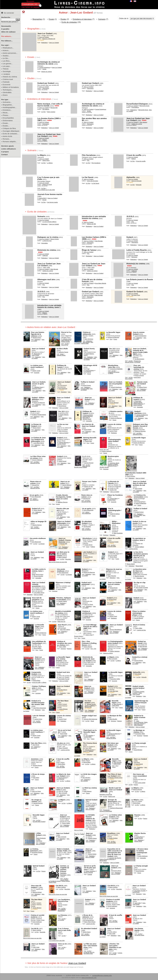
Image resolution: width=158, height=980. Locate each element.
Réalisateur (44, 43)
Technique (106, 535)
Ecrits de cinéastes (69, 22)
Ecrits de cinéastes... (11, 134)
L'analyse (6, 74)
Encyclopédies (8, 118)
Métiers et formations (11, 87)
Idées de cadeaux (8, 32)
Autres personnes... (10, 53)
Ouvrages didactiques (11, 131)
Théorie (6, 69)
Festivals (6, 82)
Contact (4, 155)
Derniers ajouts (8, 146)
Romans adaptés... (10, 141)
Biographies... (8, 105)
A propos (5, 152)
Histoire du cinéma (10, 77)
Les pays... (7, 66)
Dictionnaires (8, 120)
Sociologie (7, 71)
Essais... (6, 123)
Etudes (63, 19)
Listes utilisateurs (9, 149)
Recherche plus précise (9, 22)
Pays (111, 339)
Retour (23, 12)
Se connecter (8, 13)
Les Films (139, 433)
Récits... (6, 113)
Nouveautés (6, 26)
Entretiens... (7, 110)
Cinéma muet (8, 79)
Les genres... (8, 64)
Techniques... (8, 90)
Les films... (7, 61)
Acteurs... (6, 50)
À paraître (5, 29)
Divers (5, 95)
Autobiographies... (10, 107)
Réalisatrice (134, 110)
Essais (51, 19)
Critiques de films (9, 128)
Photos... (6, 115)
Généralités (7, 92)
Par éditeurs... (7, 41)
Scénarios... (7, 102)
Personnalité (106, 810)
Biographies (37, 19)
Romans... (7, 139)
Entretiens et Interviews (82, 19)
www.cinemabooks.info (89, 978)
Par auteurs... (7, 36)
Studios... (6, 56)
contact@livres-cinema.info (102, 976)
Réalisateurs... (8, 48)
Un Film (43, 112)
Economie (7, 85)
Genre (88, 547)
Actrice (62, 354)
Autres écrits (7, 136)
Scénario (102, 19)
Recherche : (6, 17)
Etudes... (6, 126)
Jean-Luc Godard (77, 963)
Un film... (6, 58)
